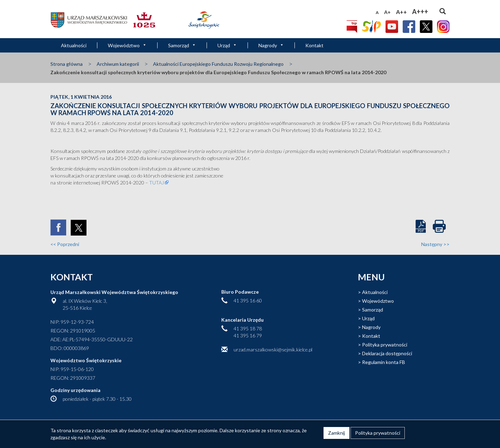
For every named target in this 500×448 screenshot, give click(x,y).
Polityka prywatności (385, 345)
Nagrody (271, 45)
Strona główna (67, 64)
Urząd (227, 45)
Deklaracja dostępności (387, 353)
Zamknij (336, 433)
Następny (435, 244)
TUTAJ (157, 183)
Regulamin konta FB (384, 362)
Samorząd (182, 45)
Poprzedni (65, 244)
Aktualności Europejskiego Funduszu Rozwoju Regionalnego (218, 64)
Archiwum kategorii (118, 64)
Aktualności (74, 45)
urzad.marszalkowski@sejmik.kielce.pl (273, 349)
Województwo (127, 45)
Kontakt (314, 45)
